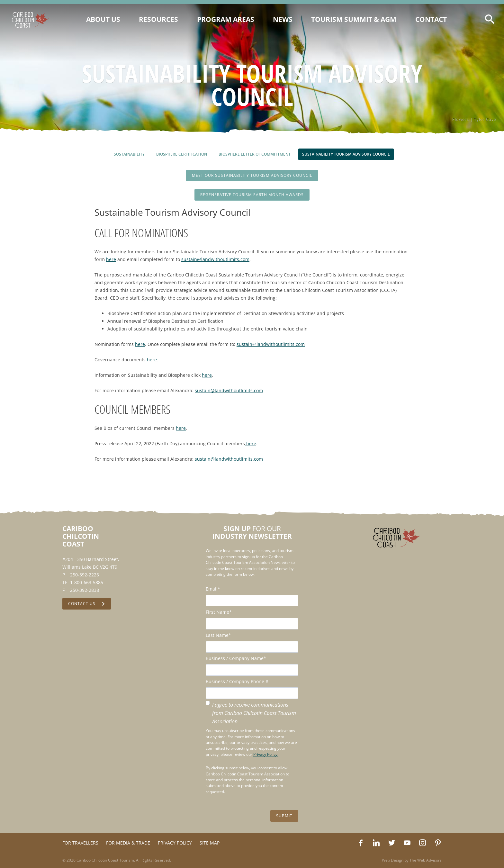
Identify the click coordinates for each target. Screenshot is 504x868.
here (111, 259)
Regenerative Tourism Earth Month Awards (252, 195)
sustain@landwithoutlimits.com (215, 259)
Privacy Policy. (266, 754)
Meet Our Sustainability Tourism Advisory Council (252, 175)
